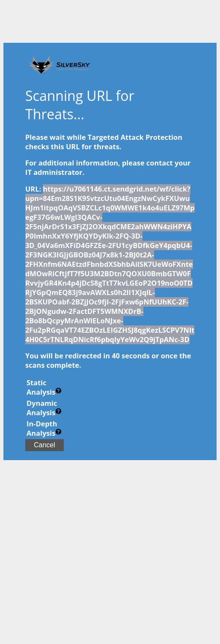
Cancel (45, 445)
